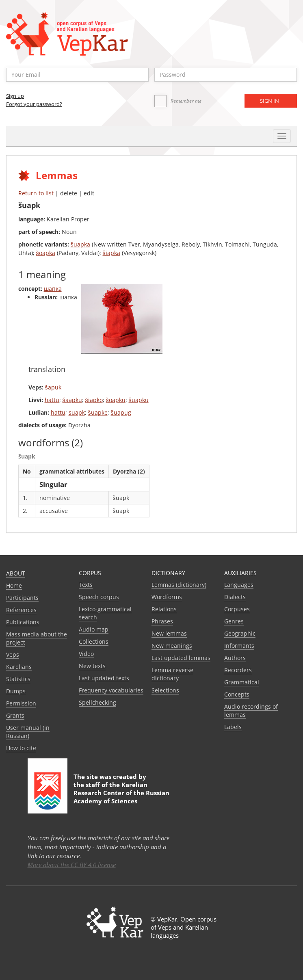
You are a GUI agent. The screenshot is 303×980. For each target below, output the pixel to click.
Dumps (16, 691)
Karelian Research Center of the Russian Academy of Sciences (121, 793)
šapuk (53, 387)
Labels (233, 727)
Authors (235, 658)
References (21, 610)
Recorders (238, 670)
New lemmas (169, 633)
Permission (21, 703)
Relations (164, 609)
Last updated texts (104, 678)
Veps (13, 654)
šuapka (80, 244)
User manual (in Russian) (28, 732)
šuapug (121, 412)
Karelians (19, 667)
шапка (53, 289)
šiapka (111, 253)
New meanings (172, 646)
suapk (77, 412)
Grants (15, 715)
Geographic (240, 633)
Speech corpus (99, 597)
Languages (239, 585)
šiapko (94, 400)
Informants (239, 646)
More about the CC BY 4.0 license (72, 865)
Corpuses (237, 609)
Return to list (36, 193)
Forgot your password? (34, 104)
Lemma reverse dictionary (172, 674)
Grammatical (242, 682)
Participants (22, 598)
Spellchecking (97, 702)
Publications (23, 622)
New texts (92, 666)
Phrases (162, 621)
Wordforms (167, 597)
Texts (86, 585)
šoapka (46, 253)
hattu (52, 400)
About (16, 573)
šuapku (139, 400)
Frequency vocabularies (111, 690)
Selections (165, 690)
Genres (234, 621)
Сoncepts (237, 694)
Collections (94, 641)
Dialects (235, 597)
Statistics (18, 679)
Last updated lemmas (181, 658)
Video (86, 654)
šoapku (116, 400)
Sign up (15, 96)
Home (14, 585)
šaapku (72, 400)
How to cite (21, 748)
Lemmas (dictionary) (179, 585)
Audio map (94, 629)
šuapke (98, 412)
